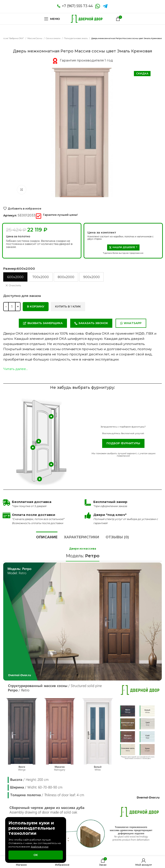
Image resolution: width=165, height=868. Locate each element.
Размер (19, 269)
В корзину (36, 306)
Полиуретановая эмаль (76, 38)
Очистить (15, 285)
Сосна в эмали (53, 38)
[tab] (47, 537)
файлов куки (40, 847)
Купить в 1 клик (68, 306)
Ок (36, 855)
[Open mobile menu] (52, 19)
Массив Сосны (35, 38)
